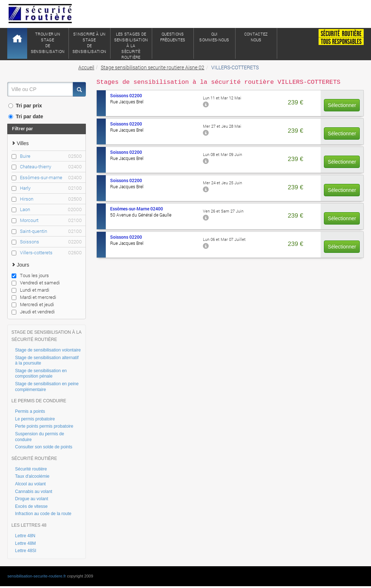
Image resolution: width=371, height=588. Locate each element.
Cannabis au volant (34, 492)
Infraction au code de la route (43, 514)
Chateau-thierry (51, 167)
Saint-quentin (51, 231)
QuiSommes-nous (214, 37)
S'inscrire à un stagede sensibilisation (89, 43)
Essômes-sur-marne (51, 178)
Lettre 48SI (26, 551)
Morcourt (51, 220)
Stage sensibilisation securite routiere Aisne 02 (153, 67)
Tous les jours (30, 275)
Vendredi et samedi (36, 283)
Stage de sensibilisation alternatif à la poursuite (47, 361)
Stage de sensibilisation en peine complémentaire (47, 387)
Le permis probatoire (35, 419)
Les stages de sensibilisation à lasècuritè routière (131, 45)
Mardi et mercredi (34, 297)
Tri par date (26, 116)
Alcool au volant (30, 484)
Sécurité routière (31, 469)
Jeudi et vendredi (33, 312)
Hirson (51, 199)
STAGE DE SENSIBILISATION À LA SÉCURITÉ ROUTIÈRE (46, 336)
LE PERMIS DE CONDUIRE (39, 401)
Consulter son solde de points (43, 447)
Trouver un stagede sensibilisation (48, 43)
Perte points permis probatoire (44, 426)
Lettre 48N (25, 536)
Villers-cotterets (51, 253)
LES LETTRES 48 (29, 525)
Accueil (86, 67)
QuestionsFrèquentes (173, 37)
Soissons (51, 242)
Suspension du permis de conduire (39, 437)
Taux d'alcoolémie (32, 476)
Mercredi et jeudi (33, 304)
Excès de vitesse (31, 506)
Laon (51, 209)
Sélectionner (342, 105)
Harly (51, 188)
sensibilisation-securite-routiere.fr (36, 576)
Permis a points (30, 411)
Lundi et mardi (30, 290)
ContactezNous (256, 37)
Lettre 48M (25, 543)
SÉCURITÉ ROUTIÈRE (34, 459)
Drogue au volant (31, 499)
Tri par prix (25, 106)
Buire (51, 156)
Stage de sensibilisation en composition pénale (41, 374)
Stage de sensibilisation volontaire (48, 350)
